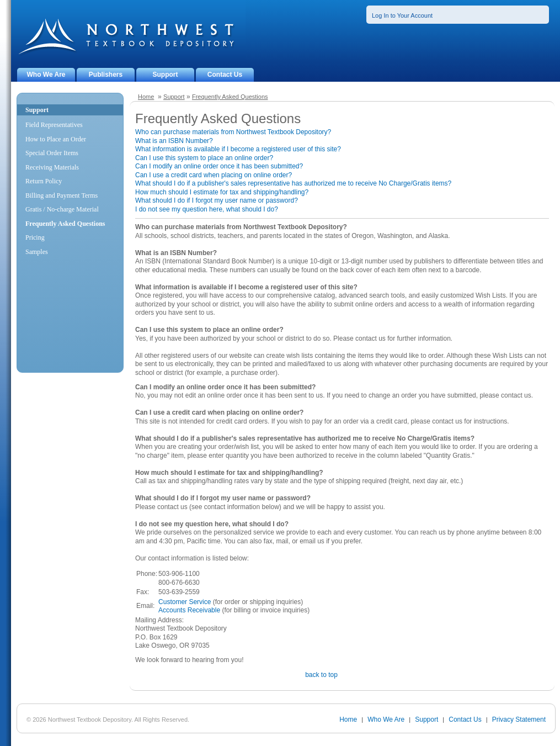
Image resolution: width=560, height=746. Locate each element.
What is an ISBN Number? (174, 141)
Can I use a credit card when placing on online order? (214, 175)
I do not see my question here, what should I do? (207, 209)
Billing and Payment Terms (62, 195)
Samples (37, 252)
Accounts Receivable (189, 610)
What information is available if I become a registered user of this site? (238, 149)
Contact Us (225, 75)
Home (146, 97)
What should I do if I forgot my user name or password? (217, 200)
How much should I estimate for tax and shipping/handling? (222, 192)
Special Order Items (52, 153)
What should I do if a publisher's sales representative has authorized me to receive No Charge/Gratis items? (293, 183)
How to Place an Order (56, 139)
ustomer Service (187, 602)
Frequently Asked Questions (230, 97)
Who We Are (46, 75)
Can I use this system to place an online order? (204, 158)
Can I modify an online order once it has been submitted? (219, 166)
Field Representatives (54, 125)
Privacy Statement (519, 719)
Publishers (106, 75)
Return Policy (44, 181)
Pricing (35, 237)
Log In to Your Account (402, 15)
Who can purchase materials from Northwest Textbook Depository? (233, 132)
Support (166, 75)
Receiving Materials (52, 167)
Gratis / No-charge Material (62, 209)
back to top (321, 675)
